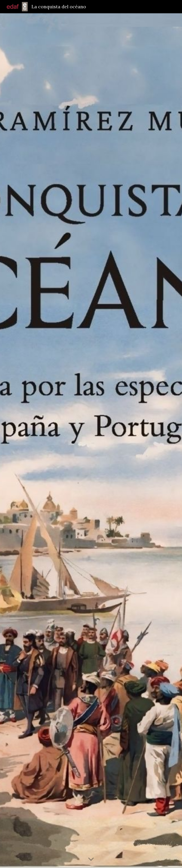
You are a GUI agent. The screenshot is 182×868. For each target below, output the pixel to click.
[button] (91, 859)
